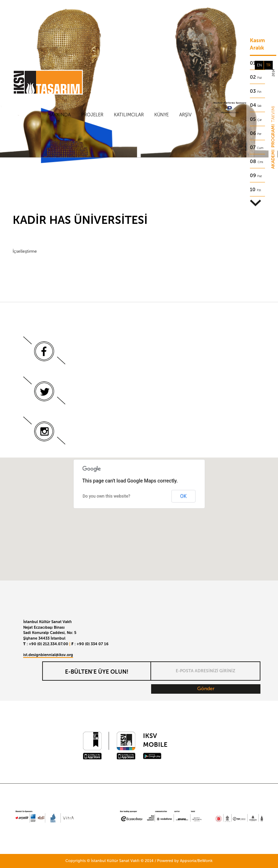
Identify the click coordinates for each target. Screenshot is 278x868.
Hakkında (59, 115)
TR (268, 65)
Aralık (257, 48)
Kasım (257, 40)
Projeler (92, 115)
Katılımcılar (129, 115)
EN (259, 65)
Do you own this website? (106, 496)
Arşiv (185, 115)
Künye (161, 115)
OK (183, 496)
